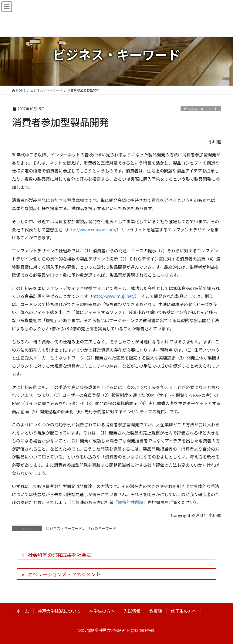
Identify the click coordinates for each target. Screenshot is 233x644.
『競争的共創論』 (131, 502)
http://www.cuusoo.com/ (92, 230)
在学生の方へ (102, 611)
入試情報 (132, 611)
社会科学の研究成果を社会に (59, 555)
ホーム (23, 611)
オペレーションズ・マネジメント (64, 574)
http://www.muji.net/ (114, 296)
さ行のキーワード (102, 528)
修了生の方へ (184, 611)
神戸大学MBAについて (59, 611)
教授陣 (156, 611)
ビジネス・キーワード (201, 109)
